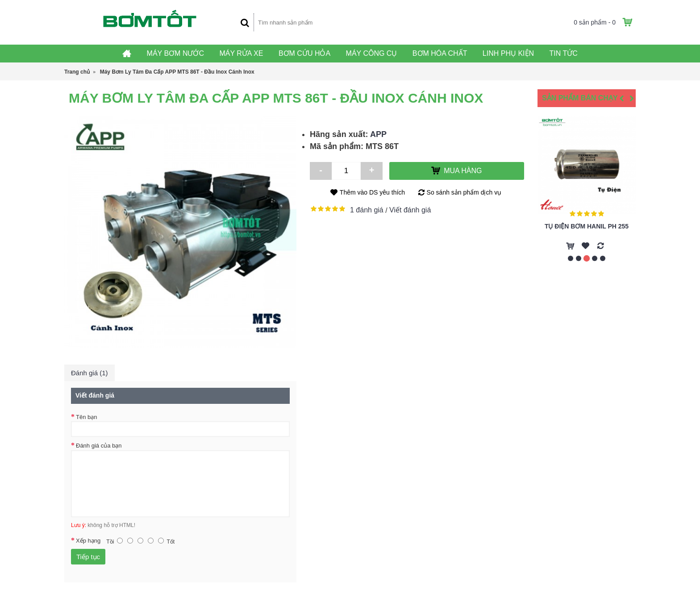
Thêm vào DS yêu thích (372, 192)
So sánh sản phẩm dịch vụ (464, 192)
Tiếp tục (88, 557)
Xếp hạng (88, 541)
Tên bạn (86, 417)
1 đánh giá (367, 210)
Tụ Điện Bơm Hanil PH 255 (587, 226)
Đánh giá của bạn (99, 446)
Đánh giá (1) (90, 373)
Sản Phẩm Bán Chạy (580, 98)
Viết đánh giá (410, 210)
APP (378, 134)
